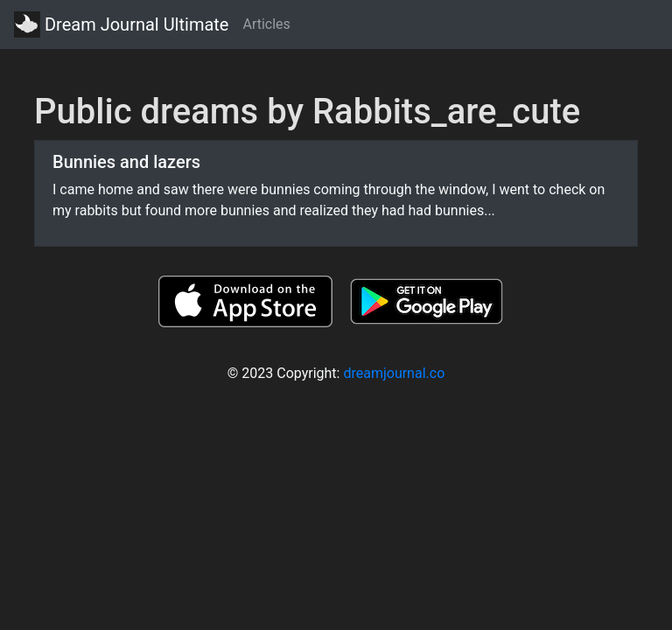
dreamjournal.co (394, 373)
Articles (266, 24)
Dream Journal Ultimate (121, 24)
